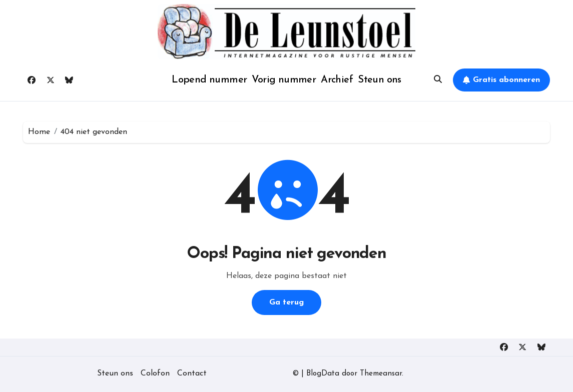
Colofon (155, 373)
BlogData (323, 374)
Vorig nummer (284, 80)
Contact (192, 373)
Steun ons (380, 80)
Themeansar (381, 374)
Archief (337, 80)
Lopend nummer (209, 80)
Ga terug (286, 302)
